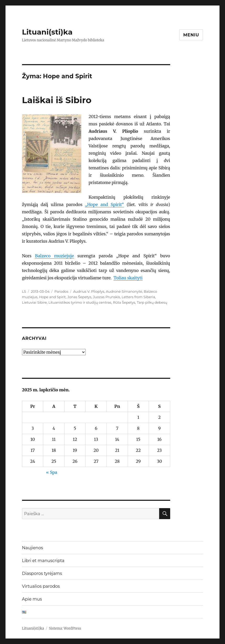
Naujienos (33, 548)
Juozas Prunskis (107, 297)
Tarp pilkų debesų (152, 302)
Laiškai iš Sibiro (57, 100)
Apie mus (32, 599)
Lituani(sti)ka (47, 32)
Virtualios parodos (41, 586)
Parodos (61, 291)
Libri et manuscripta (43, 561)
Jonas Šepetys (79, 297)
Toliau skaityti (128, 278)
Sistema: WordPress (65, 628)
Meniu (191, 35)
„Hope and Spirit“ (104, 204)
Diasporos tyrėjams (42, 573)
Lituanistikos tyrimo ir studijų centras (80, 302)
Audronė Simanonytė (124, 291)
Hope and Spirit (52, 297)
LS (24, 291)
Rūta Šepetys (124, 302)
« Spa (52, 472)
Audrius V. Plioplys (89, 291)
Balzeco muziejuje (54, 256)
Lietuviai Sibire (34, 302)
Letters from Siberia (138, 297)
